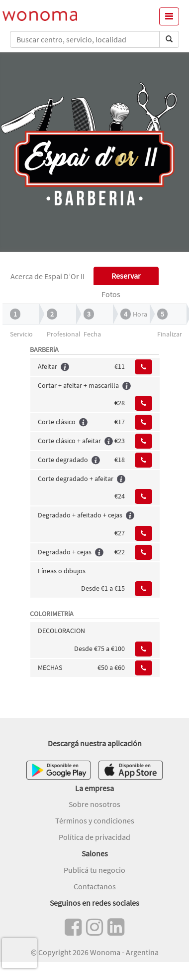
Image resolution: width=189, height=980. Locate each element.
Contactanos (95, 886)
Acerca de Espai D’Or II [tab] (47, 276)
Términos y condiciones (95, 820)
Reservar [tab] (126, 276)
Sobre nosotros (94, 804)
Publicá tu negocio (94, 870)
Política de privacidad (94, 837)
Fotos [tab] (111, 294)
